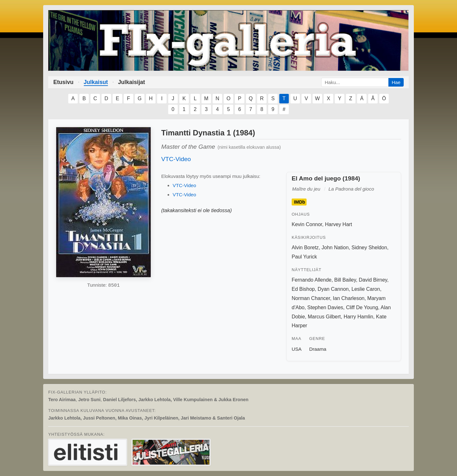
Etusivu (63, 82)
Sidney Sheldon (369, 248)
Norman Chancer (311, 298)
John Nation (335, 248)
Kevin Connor (307, 224)
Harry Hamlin (358, 317)
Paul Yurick (304, 257)
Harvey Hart (338, 224)
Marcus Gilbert (324, 317)
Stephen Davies (325, 307)
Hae (396, 82)
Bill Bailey (345, 280)
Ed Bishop (303, 289)
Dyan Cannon (333, 289)
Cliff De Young (362, 307)
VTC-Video (176, 159)
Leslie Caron (366, 289)
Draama (318, 349)
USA (297, 349)
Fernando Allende (311, 280)
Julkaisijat (132, 82)
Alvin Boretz (305, 248)
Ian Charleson (349, 298)
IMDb (299, 202)
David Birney (373, 280)
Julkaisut (96, 82)
